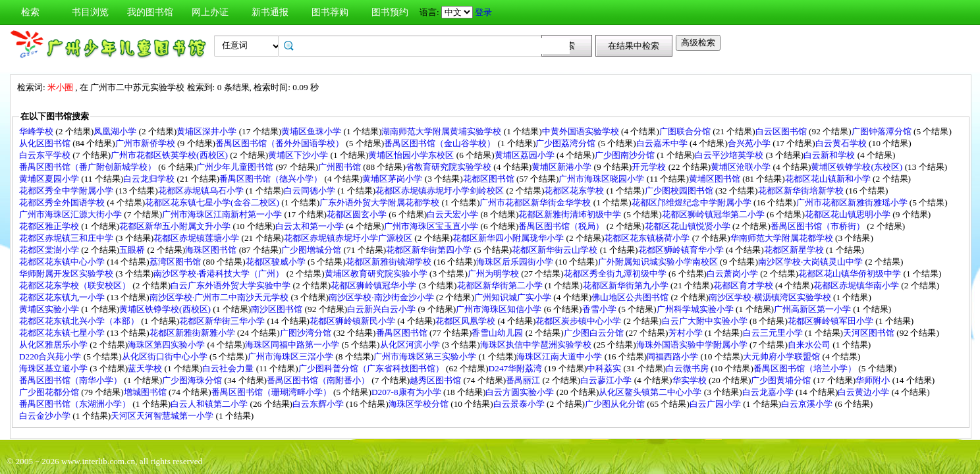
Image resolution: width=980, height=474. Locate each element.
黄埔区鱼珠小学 (312, 131)
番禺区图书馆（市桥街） (819, 226)
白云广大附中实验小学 (706, 321)
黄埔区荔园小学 (526, 155)
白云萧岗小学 (733, 274)
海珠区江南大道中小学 (560, 356)
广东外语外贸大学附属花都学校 (380, 202)
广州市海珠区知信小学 (500, 309)
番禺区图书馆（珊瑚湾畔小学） (272, 392)
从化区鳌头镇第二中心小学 (651, 392)
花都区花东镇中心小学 (63, 262)
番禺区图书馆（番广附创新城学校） (89, 167)
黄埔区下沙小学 (299, 155)
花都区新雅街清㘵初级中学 (571, 214)
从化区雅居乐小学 (54, 345)
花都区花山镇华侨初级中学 (851, 274)
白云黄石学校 (842, 143)
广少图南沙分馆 (626, 155)
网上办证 (210, 12)
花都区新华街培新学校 (802, 191)
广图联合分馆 (686, 131)
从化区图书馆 (46, 143)
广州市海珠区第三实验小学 (426, 356)
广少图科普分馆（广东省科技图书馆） (372, 368)
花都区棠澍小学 (50, 250)
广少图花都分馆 (50, 392)
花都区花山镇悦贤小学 (689, 226)
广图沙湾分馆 (307, 333)
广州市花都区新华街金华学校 (536, 202)
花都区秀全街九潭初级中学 (616, 274)
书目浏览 (90, 12)
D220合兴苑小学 (51, 356)
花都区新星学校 (795, 250)
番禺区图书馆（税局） (562, 226)
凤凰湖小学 (116, 131)
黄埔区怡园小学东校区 (412, 155)
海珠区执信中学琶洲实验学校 (537, 345)
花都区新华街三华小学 (223, 321)
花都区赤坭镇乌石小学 (202, 191)
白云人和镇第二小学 (210, 404)
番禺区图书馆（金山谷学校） (441, 143)
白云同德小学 (311, 191)
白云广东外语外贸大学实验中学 (231, 285)
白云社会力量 (229, 368)
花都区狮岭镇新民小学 (353, 321)
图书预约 (390, 12)
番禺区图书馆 (403, 333)
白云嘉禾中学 (663, 143)
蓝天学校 (146, 368)
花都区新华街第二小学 (501, 285)
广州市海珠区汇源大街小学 (71, 214)
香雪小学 (600, 309)
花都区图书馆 (490, 179)
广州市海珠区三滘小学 (291, 356)
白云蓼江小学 (607, 380)
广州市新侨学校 (146, 143)
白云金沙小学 (46, 416)
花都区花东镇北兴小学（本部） (80, 321)
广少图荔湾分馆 (566, 143)
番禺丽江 (524, 380)
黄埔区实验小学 (50, 309)
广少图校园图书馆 (680, 191)
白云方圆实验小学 (521, 392)
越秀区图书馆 (436, 380)
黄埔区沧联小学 (742, 167)
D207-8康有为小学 (407, 392)
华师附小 (874, 380)
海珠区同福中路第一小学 (293, 345)
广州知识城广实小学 (514, 297)
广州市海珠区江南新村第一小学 (223, 214)
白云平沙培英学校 (730, 155)
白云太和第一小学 (311, 226)
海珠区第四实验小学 (167, 345)
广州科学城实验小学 (696, 309)
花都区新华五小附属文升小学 (176, 226)
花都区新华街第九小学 (627, 285)
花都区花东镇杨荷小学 (648, 238)
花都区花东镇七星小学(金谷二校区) (213, 202)
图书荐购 (330, 12)
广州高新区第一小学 (813, 309)
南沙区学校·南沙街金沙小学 (382, 297)
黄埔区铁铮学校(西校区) (166, 309)
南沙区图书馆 (278, 309)
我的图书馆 (150, 12)
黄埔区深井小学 (207, 131)
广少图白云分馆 (595, 333)
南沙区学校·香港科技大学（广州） (220, 274)
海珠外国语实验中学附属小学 (693, 345)
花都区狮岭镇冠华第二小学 (714, 214)
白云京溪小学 (808, 404)
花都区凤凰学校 (466, 321)
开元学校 (650, 167)
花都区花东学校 (575, 191)
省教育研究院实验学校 (449, 167)
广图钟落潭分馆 (883, 131)
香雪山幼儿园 (498, 333)
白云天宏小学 (453, 214)
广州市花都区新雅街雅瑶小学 (853, 202)
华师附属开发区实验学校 (67, 274)
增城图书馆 (146, 392)
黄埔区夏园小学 (50, 179)
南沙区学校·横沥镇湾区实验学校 (771, 297)
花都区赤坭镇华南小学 (857, 285)
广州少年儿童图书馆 (236, 167)
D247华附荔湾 (517, 368)
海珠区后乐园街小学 (516, 262)
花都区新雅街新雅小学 (193, 333)
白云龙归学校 (150, 179)
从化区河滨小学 (411, 345)
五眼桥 (133, 250)
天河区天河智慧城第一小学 (163, 416)
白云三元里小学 (774, 333)
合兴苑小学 (750, 143)
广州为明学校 (494, 274)
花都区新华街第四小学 (430, 250)
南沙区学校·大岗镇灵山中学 (812, 262)
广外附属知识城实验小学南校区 (659, 262)
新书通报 (270, 12)
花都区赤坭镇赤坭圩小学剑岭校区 (441, 191)
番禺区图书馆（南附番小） (319, 380)
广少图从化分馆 (616, 404)
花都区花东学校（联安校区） (76, 285)
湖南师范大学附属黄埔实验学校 (442, 131)
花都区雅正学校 (50, 226)
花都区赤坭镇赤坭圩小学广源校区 (349, 238)
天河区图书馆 (870, 333)
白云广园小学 (716, 404)
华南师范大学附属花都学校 (783, 238)
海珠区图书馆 (212, 250)
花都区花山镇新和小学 (829, 179)
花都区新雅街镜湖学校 (390, 262)
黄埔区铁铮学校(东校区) (857, 167)
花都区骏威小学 (277, 262)
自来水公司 (810, 345)
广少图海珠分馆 (193, 380)
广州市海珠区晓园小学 (602, 179)
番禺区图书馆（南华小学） (71, 380)
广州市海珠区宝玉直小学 (432, 226)
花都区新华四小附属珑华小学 (509, 238)
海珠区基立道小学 (54, 368)
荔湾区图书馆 (176, 262)
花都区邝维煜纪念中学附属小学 (693, 202)
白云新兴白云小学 (382, 309)
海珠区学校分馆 (420, 404)
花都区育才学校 (744, 285)
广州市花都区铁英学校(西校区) (170, 155)
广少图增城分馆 (312, 250)
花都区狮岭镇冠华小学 (374, 285)
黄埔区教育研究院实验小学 (377, 274)
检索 (30, 12)
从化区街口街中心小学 (166, 356)
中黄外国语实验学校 (582, 131)
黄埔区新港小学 (562, 167)
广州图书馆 (340, 167)
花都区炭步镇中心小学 (579, 321)
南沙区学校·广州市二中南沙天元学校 (220, 297)
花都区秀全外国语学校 (63, 202)
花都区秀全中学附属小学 (67, 191)
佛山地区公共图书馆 (631, 297)
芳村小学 (687, 333)
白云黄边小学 (864, 392)
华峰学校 (37, 131)
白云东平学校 (46, 155)
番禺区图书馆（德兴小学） (272, 179)
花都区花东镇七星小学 (63, 333)
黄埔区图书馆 (716, 179)
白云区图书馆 (782, 131)
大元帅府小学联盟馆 (782, 356)
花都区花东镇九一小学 (63, 297)
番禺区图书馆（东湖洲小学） (76, 404)
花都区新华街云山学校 (556, 250)
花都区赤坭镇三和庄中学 (67, 238)
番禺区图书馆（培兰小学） (806, 368)
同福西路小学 (673, 356)
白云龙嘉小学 (769, 392)
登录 (483, 12)
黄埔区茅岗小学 (393, 179)
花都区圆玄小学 (358, 214)
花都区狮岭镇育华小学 (682, 250)
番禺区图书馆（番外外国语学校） (281, 143)
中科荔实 (605, 368)
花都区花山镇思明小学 (849, 214)
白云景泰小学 (520, 404)
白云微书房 (688, 368)
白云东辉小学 (319, 404)
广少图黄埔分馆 (782, 380)
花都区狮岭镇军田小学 (831, 321)
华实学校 (691, 380)
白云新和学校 (830, 155)
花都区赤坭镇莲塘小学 (197, 238)
